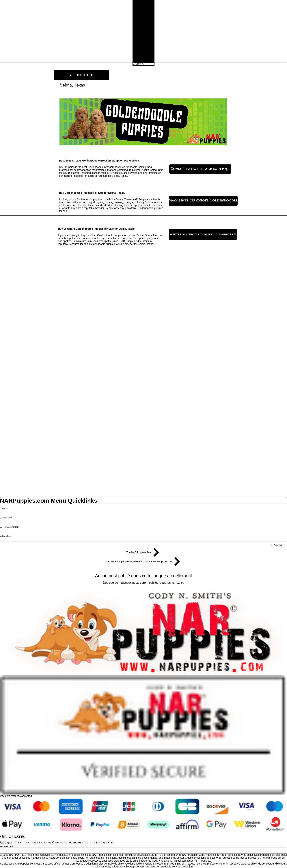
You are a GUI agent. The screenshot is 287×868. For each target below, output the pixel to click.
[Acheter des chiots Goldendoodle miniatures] (203, 234)
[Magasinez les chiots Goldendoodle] (203, 201)
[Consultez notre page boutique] (200, 169)
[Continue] (81, 75)
